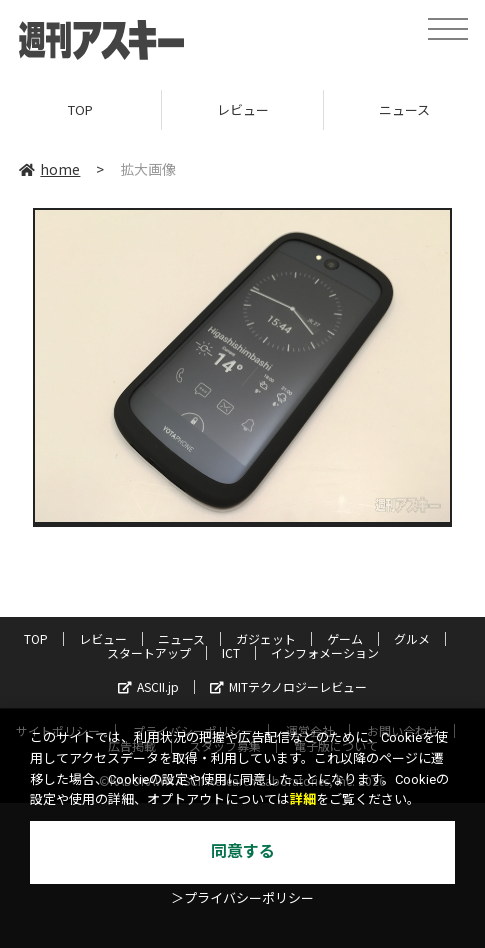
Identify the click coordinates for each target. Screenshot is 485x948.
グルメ (412, 638)
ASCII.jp (148, 686)
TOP (80, 109)
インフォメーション (325, 652)
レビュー (243, 109)
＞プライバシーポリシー (242, 898)
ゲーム (345, 638)
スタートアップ (149, 652)
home (49, 169)
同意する (243, 851)
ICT (231, 652)
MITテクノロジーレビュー (288, 686)
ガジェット (266, 638)
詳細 (303, 799)
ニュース (181, 638)
